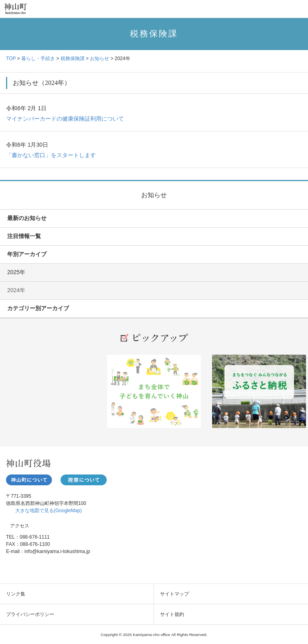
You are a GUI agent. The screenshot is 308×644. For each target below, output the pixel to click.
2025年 (16, 272)
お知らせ (99, 59)
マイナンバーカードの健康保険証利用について (65, 119)
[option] (154, 394)
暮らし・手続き (38, 59)
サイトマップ (174, 594)
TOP (11, 59)
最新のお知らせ (27, 218)
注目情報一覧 (24, 236)
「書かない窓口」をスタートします (51, 155)
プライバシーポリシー (30, 614)
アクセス (20, 526)
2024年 (16, 290)
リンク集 (16, 594)
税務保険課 (73, 59)
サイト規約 (172, 614)
